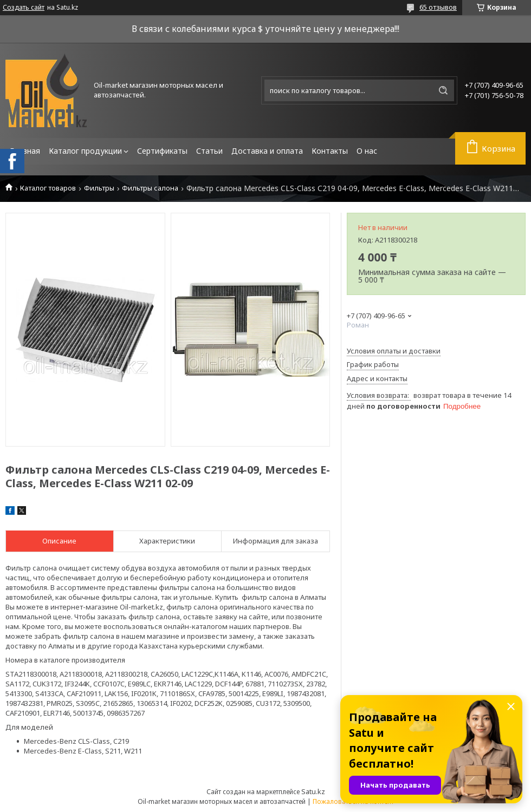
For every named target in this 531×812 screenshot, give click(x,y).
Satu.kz (313, 791)
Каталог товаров (48, 188)
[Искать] (443, 90)
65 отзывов (438, 7)
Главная (25, 151)
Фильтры (99, 188)
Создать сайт (24, 8)
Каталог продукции (85, 151)
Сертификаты (162, 151)
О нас (367, 151)
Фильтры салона (150, 188)
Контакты (330, 151)
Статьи (209, 151)
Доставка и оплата (267, 151)
